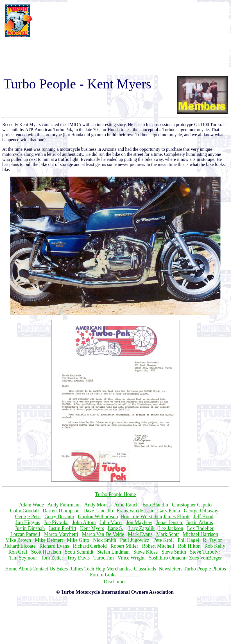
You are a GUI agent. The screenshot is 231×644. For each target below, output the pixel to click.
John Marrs (111, 522)
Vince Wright (131, 558)
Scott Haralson (46, 552)
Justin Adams (199, 522)
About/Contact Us (37, 569)
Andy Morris (98, 505)
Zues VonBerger (206, 558)
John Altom (84, 522)
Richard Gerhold (90, 546)
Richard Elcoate (19, 546)
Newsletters (170, 569)
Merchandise (120, 569)
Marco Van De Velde (103, 534)
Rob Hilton (189, 546)
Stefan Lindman (113, 552)
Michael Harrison (200, 534)
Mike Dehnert (49, 540)
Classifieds (145, 569)
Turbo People (197, 569)
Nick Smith (105, 540)
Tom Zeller (52, 558)
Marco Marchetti (61, 534)
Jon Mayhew (139, 522)
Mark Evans (140, 534)
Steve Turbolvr (205, 552)
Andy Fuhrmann (64, 505)
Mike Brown (18, 540)
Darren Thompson (61, 511)
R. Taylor (212, 540)
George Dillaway (201, 511)
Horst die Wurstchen (141, 517)
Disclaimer (115, 582)
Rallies (76, 569)
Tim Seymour (23, 558)
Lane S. (116, 528)
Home (11, 569)
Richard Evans (54, 546)
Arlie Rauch (126, 505)
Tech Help (95, 569)
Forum (97, 575)
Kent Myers (92, 528)
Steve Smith (174, 552)
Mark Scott (168, 534)
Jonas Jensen (170, 522)
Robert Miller (124, 546)
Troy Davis (78, 558)
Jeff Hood (203, 517)
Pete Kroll (164, 540)
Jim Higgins (28, 522)
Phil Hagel (188, 540)
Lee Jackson (171, 528)
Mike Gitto (78, 540)
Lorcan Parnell (25, 534)
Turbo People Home (115, 494)
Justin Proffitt (62, 528)
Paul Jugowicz (135, 540)
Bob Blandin (155, 505)
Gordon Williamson (98, 517)
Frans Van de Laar (135, 511)
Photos (219, 569)
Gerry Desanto (59, 517)
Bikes (62, 569)
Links (111, 575)
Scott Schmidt (79, 552)
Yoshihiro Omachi (167, 558)
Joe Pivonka (56, 522)
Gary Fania (169, 511)
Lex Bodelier (200, 528)
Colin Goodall (25, 511)
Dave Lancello (98, 511)
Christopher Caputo (192, 505)
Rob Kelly (215, 546)
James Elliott (176, 517)
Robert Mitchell (158, 546)
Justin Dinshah (30, 528)
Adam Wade (32, 505)
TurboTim (104, 558)
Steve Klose (146, 552)
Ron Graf (18, 552)
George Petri (28, 517)
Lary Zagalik (141, 528)
